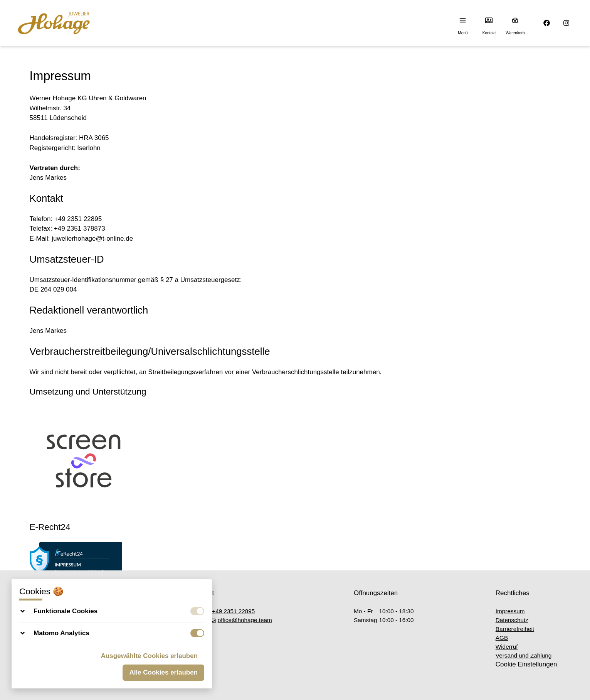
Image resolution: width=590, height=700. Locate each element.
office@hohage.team (241, 620)
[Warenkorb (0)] (515, 20)
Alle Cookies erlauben (163, 672)
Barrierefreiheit (515, 629)
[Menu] (463, 20)
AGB (502, 638)
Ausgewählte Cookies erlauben (149, 656)
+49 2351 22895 (229, 611)
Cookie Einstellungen (526, 664)
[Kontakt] (489, 20)
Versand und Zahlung (524, 655)
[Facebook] (547, 23)
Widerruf (507, 647)
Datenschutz (512, 620)
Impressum (510, 611)
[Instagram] (567, 23)
